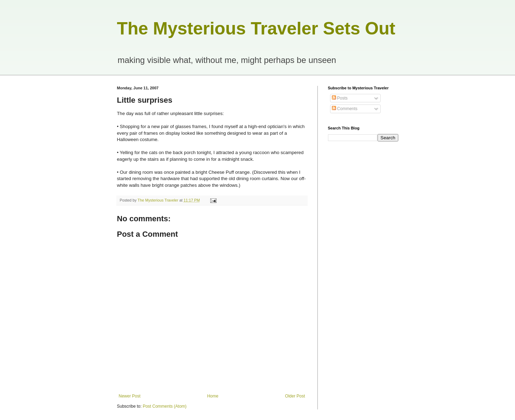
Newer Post (130, 396)
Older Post (295, 396)
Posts (340, 98)
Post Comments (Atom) (165, 406)
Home (213, 396)
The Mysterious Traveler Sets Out (256, 28)
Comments (345, 109)
